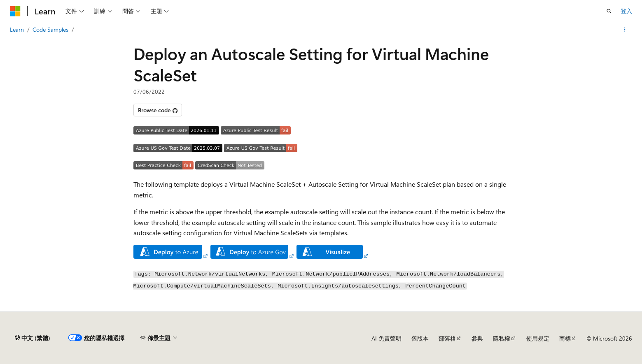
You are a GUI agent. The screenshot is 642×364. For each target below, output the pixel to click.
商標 (565, 338)
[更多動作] (625, 30)
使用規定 (538, 338)
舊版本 (420, 338)
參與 (477, 338)
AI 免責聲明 (386, 338)
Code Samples (50, 29)
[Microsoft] (15, 11)
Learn (17, 29)
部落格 (447, 338)
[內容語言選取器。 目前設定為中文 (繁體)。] (33, 338)
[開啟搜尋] (609, 11)
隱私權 (502, 338)
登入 (626, 11)
